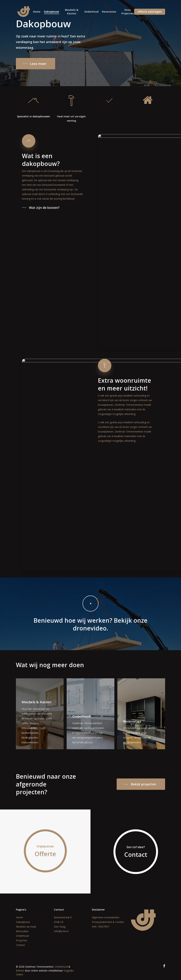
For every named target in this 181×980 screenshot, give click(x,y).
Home (37, 12)
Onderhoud (91, 12)
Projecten (21, 940)
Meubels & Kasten (72, 12)
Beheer (20, 971)
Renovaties (109, 12)
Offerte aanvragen (150, 12)
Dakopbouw (52, 12)
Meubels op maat (26, 927)
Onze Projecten (128, 12)
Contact (20, 945)
